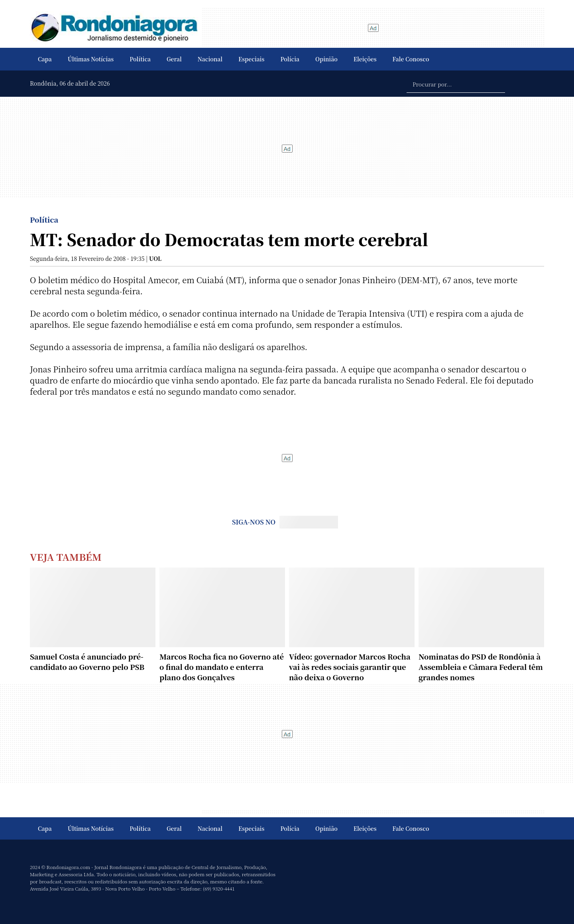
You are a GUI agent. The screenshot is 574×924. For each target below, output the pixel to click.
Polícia (290, 59)
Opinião (326, 59)
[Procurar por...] (456, 84)
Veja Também (66, 557)
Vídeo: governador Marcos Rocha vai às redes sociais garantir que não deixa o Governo (350, 667)
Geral (174, 59)
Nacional (210, 59)
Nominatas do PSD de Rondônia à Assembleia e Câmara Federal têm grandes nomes (481, 667)
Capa (45, 59)
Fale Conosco (411, 59)
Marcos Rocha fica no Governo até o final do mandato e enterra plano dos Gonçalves (222, 667)
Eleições (365, 59)
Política (140, 59)
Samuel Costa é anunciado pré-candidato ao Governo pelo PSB (87, 662)
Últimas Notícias (91, 59)
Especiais (251, 59)
